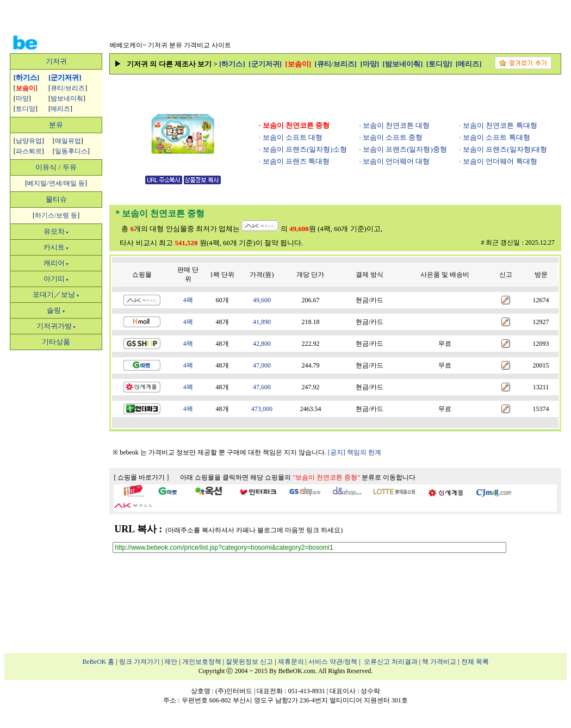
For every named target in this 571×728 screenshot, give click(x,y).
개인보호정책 (202, 662)
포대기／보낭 (56, 294)
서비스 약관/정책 (333, 662)
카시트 (56, 247)
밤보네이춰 (67, 98)
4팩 (188, 300)
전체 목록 (475, 662)
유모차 (56, 231)
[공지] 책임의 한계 (355, 452)
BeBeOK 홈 (99, 662)
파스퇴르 (29, 151)
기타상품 (56, 342)
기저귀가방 (56, 326)
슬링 (56, 310)
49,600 (262, 300)
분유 (56, 125)
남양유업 (29, 141)
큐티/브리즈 (68, 88)
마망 (22, 98)
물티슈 (56, 199)
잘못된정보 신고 (249, 662)
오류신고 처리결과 (391, 662)
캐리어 (56, 263)
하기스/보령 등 (56, 215)
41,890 (262, 322)
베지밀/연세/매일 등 (56, 183)
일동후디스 (71, 151)
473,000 (262, 409)
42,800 (262, 344)
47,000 (262, 365)
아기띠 (56, 279)
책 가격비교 (439, 662)
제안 (171, 662)
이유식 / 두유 (56, 167)
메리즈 (60, 109)
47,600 (262, 387)
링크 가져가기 (139, 662)
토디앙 (26, 109)
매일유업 (68, 141)
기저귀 (56, 61)
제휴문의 (291, 662)
